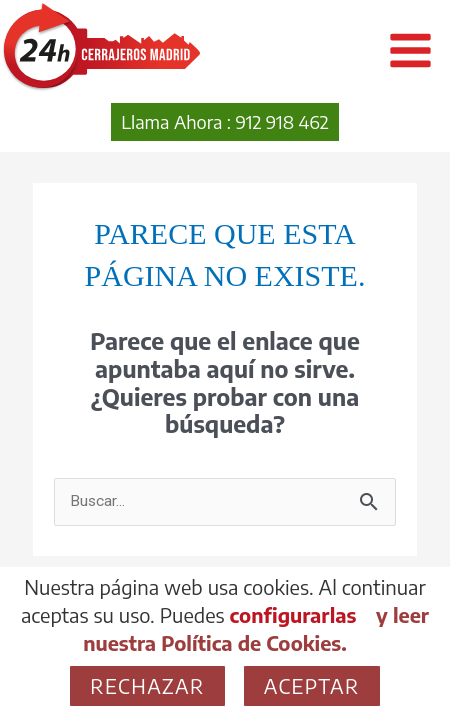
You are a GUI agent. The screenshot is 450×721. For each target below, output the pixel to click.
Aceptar (312, 685)
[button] (225, 122)
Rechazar (147, 685)
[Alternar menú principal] (410, 50)
